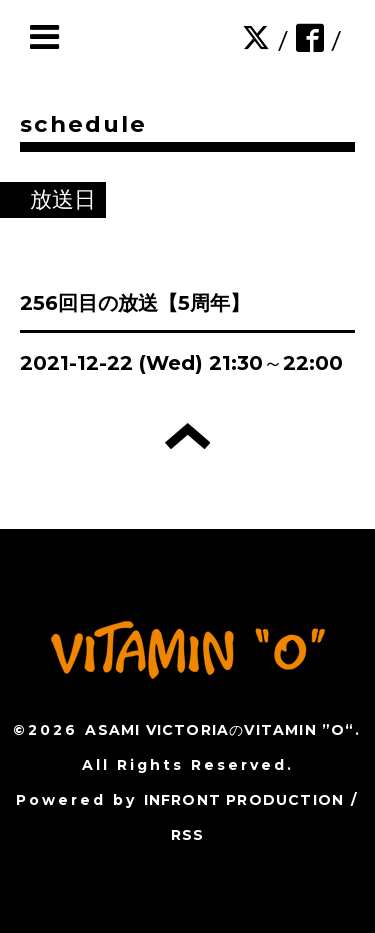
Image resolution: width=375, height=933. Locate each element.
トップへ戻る (187, 436)
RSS (188, 835)
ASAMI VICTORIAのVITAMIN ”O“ (219, 730)
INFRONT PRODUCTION (244, 800)
